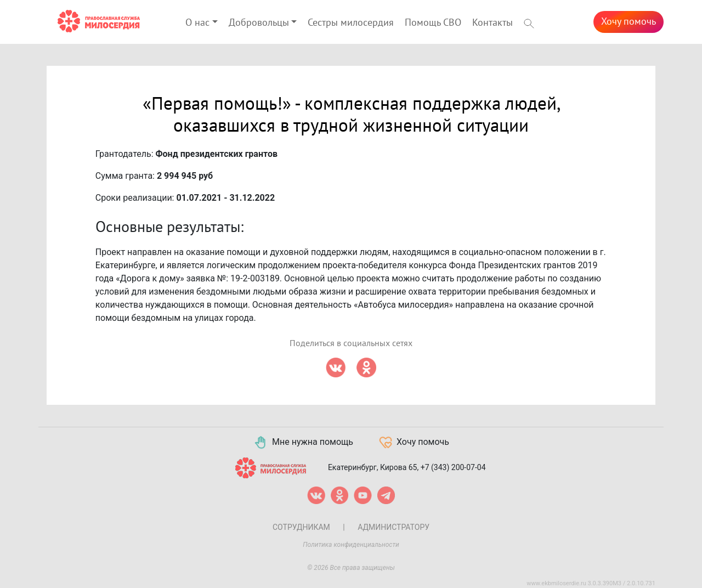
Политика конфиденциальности (351, 545)
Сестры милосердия (351, 23)
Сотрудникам (301, 527)
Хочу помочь (629, 22)
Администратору (394, 527)
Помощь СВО (433, 23)
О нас (197, 23)
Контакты (492, 23)
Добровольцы (259, 23)
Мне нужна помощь (303, 443)
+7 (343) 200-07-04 (453, 467)
